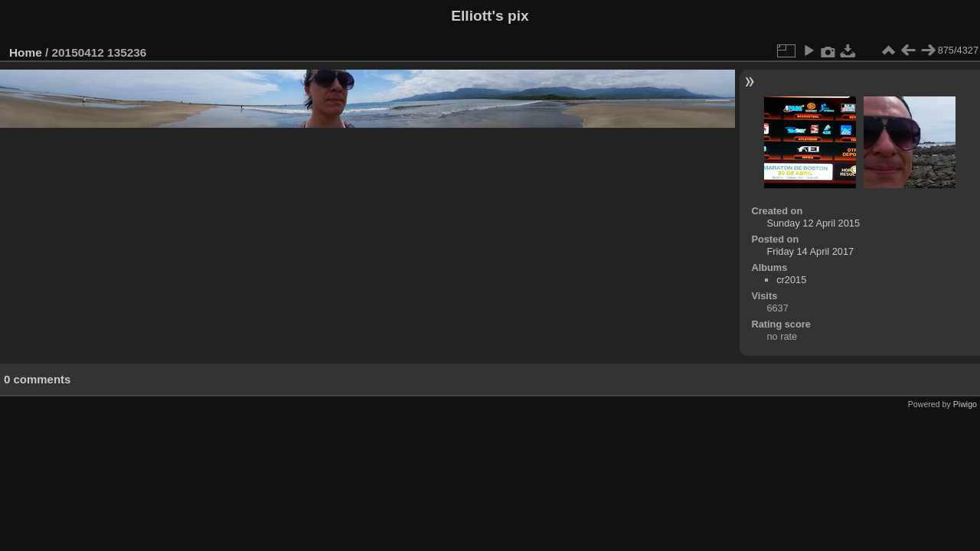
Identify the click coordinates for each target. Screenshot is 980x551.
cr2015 (791, 280)
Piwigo (965, 404)
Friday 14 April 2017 (810, 251)
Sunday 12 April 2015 (813, 223)
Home (26, 52)
